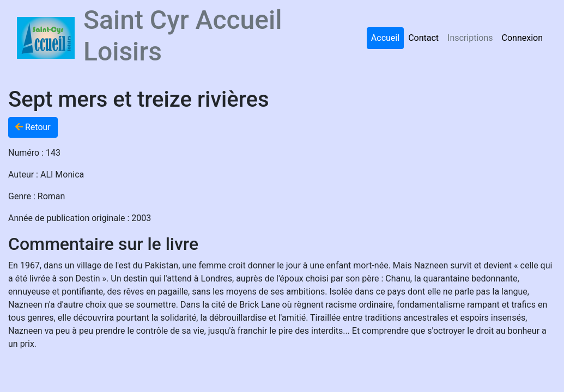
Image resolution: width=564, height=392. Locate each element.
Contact (423, 38)
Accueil (385, 38)
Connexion (522, 38)
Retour (33, 127)
